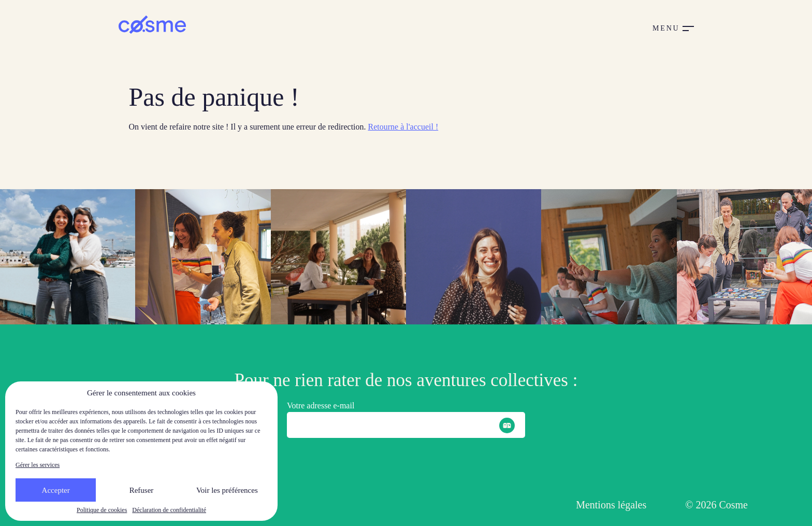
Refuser (142, 490)
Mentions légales (611, 505)
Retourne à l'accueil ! (403, 127)
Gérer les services (38, 465)
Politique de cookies (102, 510)
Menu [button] (666, 28)
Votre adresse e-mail (321, 406)
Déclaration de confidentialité (169, 510)
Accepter (56, 490)
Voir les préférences (227, 490)
